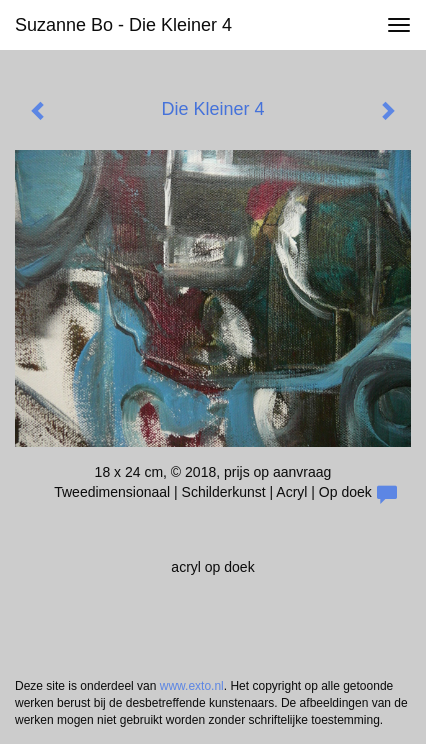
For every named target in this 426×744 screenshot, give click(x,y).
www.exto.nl (192, 686)
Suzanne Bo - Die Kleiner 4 (123, 25)
